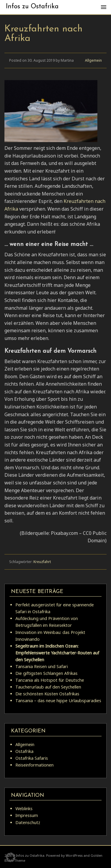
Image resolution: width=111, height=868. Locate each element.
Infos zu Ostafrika (32, 7)
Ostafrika (24, 751)
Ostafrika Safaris (32, 758)
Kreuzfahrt (42, 562)
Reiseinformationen (34, 765)
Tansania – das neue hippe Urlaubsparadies (58, 701)
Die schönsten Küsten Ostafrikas (47, 694)
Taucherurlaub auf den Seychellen (48, 687)
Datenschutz (28, 822)
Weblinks (24, 809)
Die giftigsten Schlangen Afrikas (46, 673)
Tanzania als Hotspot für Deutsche (50, 680)
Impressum (27, 815)
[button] (11, 857)
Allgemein (93, 60)
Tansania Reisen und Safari (42, 666)
